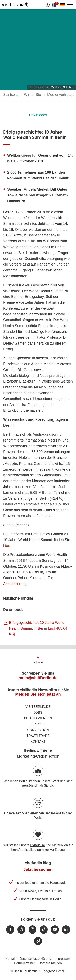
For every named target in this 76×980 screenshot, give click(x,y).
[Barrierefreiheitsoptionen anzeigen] (48, 5)
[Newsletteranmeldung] (38, 941)
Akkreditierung (15, 584)
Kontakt (38, 741)
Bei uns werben (38, 718)
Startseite (11, 95)
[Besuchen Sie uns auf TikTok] (44, 930)
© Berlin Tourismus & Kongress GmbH (38, 971)
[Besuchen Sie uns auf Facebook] (10, 930)
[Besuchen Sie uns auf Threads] (21, 930)
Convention (38, 730)
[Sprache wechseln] (63, 5)
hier (6, 546)
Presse (38, 724)
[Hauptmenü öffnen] (70, 5)
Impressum (63, 959)
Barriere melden (50, 963)
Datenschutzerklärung (35, 959)
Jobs (38, 713)
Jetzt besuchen (38, 869)
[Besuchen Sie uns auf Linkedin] (66, 930)
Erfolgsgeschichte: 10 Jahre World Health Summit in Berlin (38, 628)
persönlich (30, 786)
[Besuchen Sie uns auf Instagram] (33, 930)
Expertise (37, 845)
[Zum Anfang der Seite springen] (38, 660)
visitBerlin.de (38, 707)
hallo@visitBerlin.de (38, 678)
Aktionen (22, 813)
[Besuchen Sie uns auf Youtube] (55, 930)
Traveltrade (38, 736)
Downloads (38, 115)
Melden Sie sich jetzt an (38, 694)
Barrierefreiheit (25, 963)
